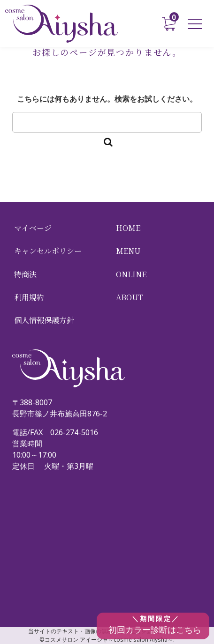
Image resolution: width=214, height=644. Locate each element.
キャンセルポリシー (48, 251)
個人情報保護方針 (44, 320)
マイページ (33, 228)
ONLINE (131, 274)
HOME (128, 228)
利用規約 (29, 297)
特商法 (25, 274)
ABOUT (130, 297)
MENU (128, 251)
